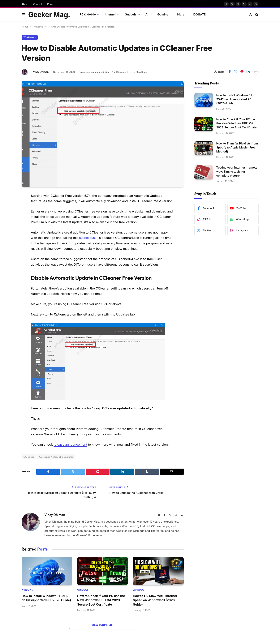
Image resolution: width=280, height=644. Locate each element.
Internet (110, 14)
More (181, 14)
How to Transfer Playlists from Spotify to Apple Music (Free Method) (237, 147)
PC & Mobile (88, 14)
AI (147, 14)
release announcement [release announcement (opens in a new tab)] (70, 444)
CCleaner (29, 456)
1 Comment (120, 72)
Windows (30, 37)
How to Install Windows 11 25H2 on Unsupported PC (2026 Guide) (46, 598)
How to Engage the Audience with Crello (137, 493)
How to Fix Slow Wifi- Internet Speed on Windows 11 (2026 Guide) (155, 600)
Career (51, 4)
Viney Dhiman (41, 72)
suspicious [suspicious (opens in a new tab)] (87, 238)
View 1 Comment (103, 625)
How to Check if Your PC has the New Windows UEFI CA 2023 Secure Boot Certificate (101, 600)
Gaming (163, 14)
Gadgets (131, 14)
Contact (38, 4)
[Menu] (24, 15)
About (25, 4)
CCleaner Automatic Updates (56, 456)
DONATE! (200, 14)
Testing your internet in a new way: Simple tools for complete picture (237, 172)
